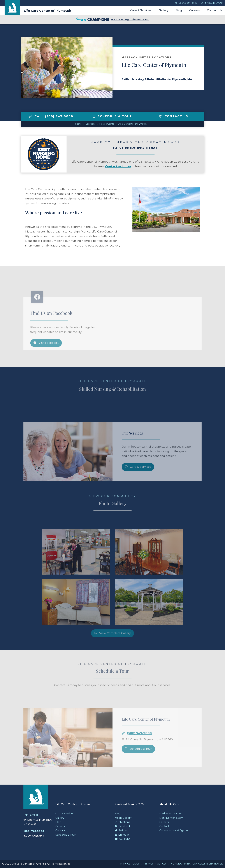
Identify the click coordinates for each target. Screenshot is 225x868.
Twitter (121, 830)
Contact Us (215, 10)
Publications (122, 822)
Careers (194, 10)
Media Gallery (123, 818)
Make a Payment (212, 3)
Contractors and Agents (174, 830)
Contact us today (118, 166)
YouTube (123, 839)
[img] (30, 116)
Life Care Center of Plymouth (47, 11)
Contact (60, 830)
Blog (179, 10)
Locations (91, 124)
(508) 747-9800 (34, 831)
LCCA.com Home (186, 3)
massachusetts (107, 124)
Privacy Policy (130, 864)
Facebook (123, 826)
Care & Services (141, 10)
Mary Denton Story (171, 818)
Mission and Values (171, 814)
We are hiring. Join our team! (112, 20)
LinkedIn (122, 835)
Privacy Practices (155, 864)
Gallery (164, 10)
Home (78, 124)
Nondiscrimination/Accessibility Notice (197, 864)
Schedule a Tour (112, 116)
